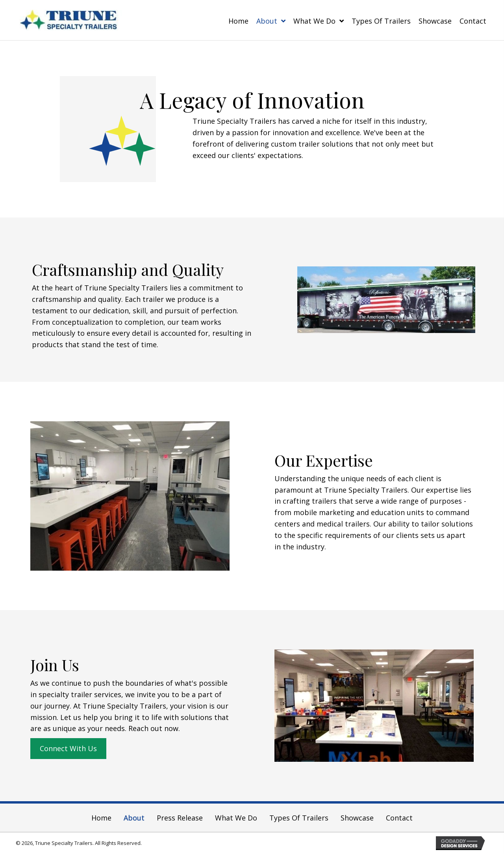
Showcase (357, 818)
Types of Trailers (299, 818)
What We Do (236, 818)
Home (101, 818)
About (134, 818)
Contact (399, 818)
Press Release (180, 818)
